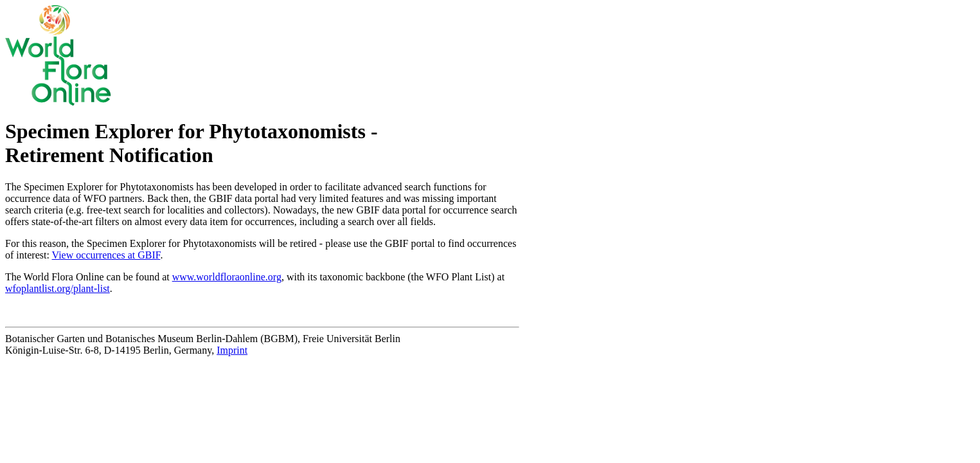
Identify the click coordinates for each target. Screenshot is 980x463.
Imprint (232, 350)
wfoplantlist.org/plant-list (58, 288)
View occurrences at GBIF (106, 255)
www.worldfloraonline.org (227, 277)
